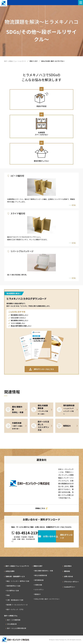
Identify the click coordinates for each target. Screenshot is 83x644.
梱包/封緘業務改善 (41, 575)
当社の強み (68, 566)
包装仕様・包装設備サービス (15, 576)
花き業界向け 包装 (13, 591)
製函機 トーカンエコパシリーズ (17, 605)
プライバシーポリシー (72, 582)
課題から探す (34, 61)
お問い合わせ (47, 536)
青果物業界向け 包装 (13, 586)
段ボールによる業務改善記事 (17, 628)
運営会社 (67, 571)
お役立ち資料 (10, 571)
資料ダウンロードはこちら (41, 369)
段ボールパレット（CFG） (15, 609)
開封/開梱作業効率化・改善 (44, 571)
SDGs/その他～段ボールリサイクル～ (47, 599)
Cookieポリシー (70, 587)
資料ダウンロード (64, 536)
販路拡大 (37, 594)
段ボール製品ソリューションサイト (15, 61)
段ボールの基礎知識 (14, 620)
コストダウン (39, 590)
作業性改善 (38, 585)
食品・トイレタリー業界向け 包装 (18, 581)
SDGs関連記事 (12, 624)
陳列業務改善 (39, 580)
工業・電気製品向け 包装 (15, 600)
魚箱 (8, 595)
